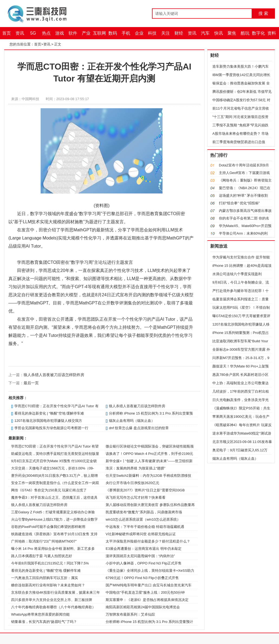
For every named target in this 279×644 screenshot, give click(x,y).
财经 (179, 33)
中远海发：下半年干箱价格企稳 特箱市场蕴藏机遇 (145, 527)
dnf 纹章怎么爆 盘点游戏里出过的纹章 (139, 428)
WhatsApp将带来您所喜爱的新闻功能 (40, 614)
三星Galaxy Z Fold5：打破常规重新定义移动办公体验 (53, 512)
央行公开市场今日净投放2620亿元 (132, 483)
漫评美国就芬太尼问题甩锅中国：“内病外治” (140, 556)
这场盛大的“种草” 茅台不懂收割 (243, 195)
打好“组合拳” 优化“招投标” (239, 203)
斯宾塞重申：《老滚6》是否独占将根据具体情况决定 (147, 600)
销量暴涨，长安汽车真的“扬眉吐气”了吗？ (44, 622)
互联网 (99, 33)
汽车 (205, 33)
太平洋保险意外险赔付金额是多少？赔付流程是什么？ (148, 541)
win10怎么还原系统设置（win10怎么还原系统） (143, 519)
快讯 (219, 33)
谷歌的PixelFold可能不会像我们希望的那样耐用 (48, 527)
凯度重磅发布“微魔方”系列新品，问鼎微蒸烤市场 (144, 512)
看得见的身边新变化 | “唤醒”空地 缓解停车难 (49, 413)
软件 (73, 33)
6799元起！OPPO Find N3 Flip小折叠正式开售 (142, 578)
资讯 (20, 33)
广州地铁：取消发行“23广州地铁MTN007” (44, 541)
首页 (7, 33)
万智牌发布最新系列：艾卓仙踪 (130, 614)
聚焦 (232, 33)
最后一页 (31, 383)
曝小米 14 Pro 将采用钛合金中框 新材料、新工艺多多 (53, 549)
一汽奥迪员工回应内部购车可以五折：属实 (45, 578)
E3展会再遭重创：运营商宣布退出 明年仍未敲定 (144, 549)
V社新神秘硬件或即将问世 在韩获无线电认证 (141, 534)
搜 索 (263, 13)
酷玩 (245, 33)
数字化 (258, 33)
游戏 (60, 33)
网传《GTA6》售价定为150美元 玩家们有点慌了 (49, 490)
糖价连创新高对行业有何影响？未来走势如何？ (48, 585)
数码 (113, 33)
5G (33, 33)
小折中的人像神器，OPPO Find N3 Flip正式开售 (144, 563)
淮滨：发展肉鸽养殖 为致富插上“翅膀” (135, 468)
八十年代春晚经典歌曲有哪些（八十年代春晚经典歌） (53, 607)
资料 (272, 33)
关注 (166, 33)
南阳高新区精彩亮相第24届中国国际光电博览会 (143, 607)
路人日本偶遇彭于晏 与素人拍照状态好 (42, 556)
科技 (152, 33)
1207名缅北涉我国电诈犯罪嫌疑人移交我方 (48, 421)
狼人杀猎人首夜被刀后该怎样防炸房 (54, 375)
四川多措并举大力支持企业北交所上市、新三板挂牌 (52, 600)
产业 (86, 33)
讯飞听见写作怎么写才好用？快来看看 (136, 497)
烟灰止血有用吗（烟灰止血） (132, 421)
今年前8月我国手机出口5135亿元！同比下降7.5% (50, 563)
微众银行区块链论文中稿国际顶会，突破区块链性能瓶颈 (150, 446)
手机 (126, 33)
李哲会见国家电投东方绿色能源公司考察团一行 (51, 428)
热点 (46, 33)
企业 (139, 33)
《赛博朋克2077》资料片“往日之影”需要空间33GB (145, 490)
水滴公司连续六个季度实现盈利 (237, 274)
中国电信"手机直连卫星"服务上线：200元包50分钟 (145, 592)
